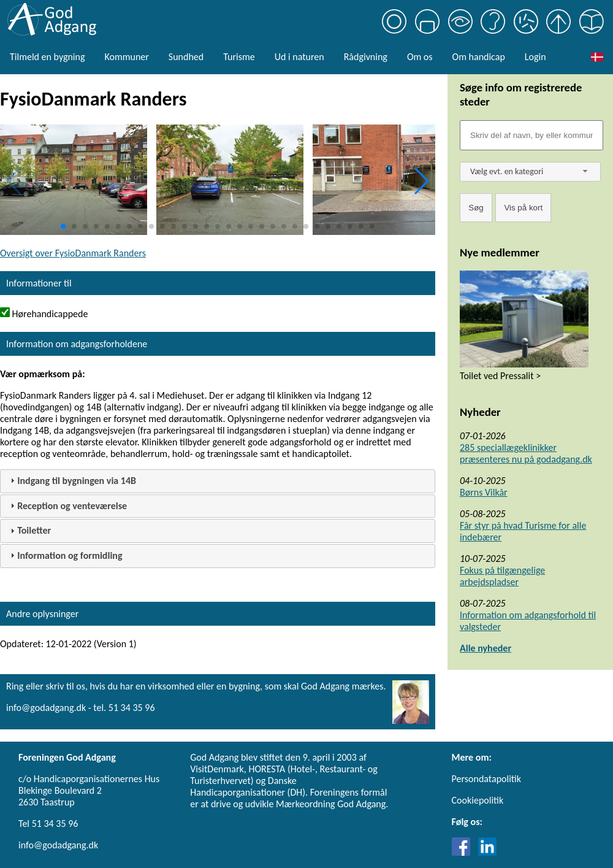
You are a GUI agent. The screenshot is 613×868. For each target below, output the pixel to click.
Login (535, 57)
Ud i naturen (299, 57)
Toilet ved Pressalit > (500, 376)
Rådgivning (366, 57)
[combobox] (530, 172)
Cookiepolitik (478, 800)
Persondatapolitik (486, 779)
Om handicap (479, 57)
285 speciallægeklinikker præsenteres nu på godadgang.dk (526, 453)
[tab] (218, 481)
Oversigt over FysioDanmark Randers (73, 253)
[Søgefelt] (531, 135)
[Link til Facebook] (464, 852)
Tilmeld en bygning (47, 57)
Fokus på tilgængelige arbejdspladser (502, 576)
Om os (420, 57)
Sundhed (186, 57)
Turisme (239, 57)
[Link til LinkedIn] (487, 852)
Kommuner (126, 57)
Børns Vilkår (484, 492)
